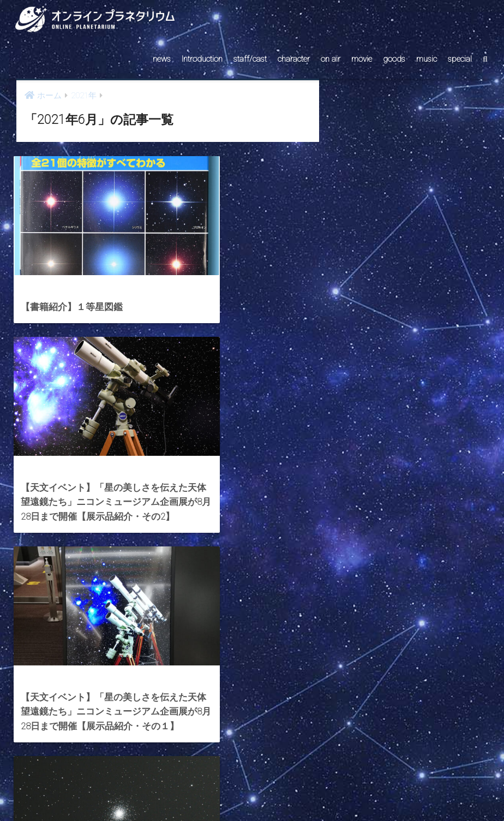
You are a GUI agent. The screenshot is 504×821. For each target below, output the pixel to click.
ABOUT (304, 792)
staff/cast (250, 59)
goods (394, 59)
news (162, 59)
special (460, 59)
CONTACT (210, 792)
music (427, 59)
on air (331, 59)
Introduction (202, 59)
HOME (252, 768)
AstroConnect (259, 792)
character (294, 59)
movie (362, 59)
